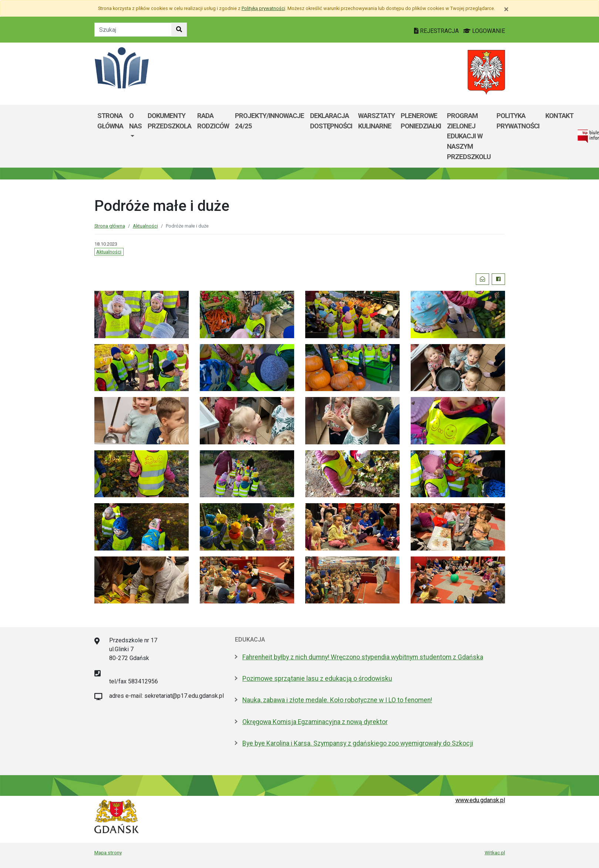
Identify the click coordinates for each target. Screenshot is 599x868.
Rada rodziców (213, 121)
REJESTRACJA (437, 31)
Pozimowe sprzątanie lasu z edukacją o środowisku (317, 679)
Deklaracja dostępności (331, 121)
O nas (135, 121)
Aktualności (145, 226)
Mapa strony (108, 852)
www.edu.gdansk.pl (480, 800)
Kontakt (559, 116)
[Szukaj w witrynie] (179, 30)
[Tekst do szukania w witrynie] (133, 30)
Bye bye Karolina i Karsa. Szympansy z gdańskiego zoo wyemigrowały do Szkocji (358, 743)
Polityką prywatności (263, 8)
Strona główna (110, 121)
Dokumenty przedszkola (169, 121)
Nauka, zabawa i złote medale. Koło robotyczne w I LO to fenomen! (337, 700)
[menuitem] (135, 136)
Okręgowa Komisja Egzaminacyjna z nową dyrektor (315, 722)
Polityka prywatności (518, 121)
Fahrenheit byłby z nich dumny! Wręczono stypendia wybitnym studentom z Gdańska (363, 657)
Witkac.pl (495, 852)
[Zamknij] (506, 9)
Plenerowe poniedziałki (421, 121)
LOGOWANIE (484, 31)
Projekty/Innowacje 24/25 (270, 121)
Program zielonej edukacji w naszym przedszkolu (469, 136)
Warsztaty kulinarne (376, 121)
